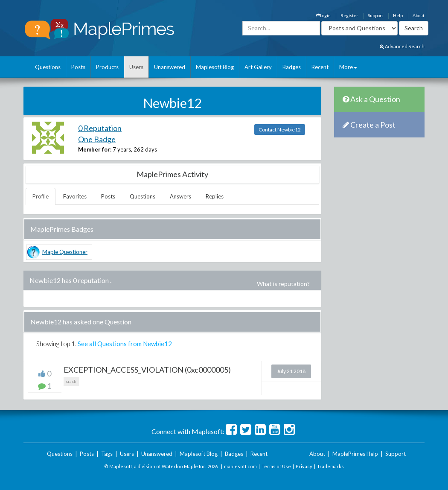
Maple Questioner (65, 252)
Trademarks (330, 466)
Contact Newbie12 (280, 130)
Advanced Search (402, 46)
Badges (292, 67)
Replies (215, 196)
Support (375, 15)
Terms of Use (276, 466)
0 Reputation (100, 128)
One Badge (97, 139)
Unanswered (170, 67)
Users (136, 67)
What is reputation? (283, 284)
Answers (180, 196)
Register (349, 15)
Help (398, 15)
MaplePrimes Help (355, 454)
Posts (78, 67)
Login (323, 15)
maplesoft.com (240, 466)
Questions (48, 67)
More (348, 67)
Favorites (75, 196)
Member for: (95, 149)
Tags (107, 454)
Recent (320, 67)
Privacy (304, 466)
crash (71, 381)
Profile (41, 196)
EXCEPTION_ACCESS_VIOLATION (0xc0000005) (147, 370)
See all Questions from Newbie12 (125, 344)
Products (107, 67)
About (419, 15)
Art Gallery (258, 67)
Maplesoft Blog (215, 67)
